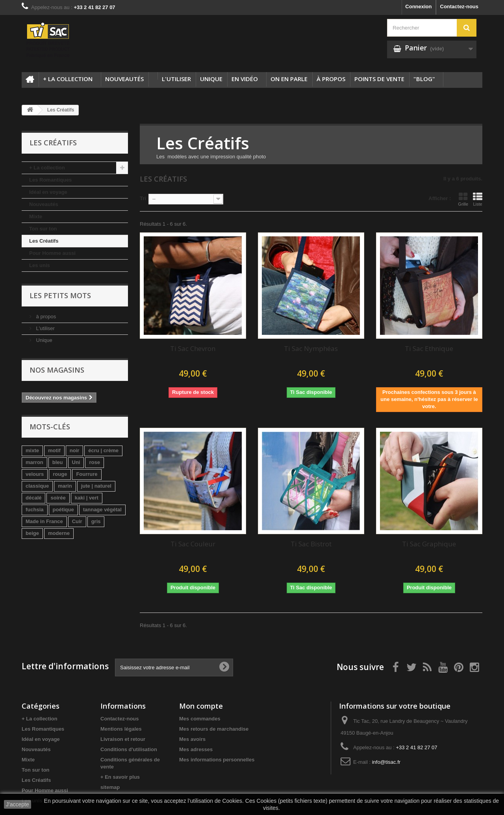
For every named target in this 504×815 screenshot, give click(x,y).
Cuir (77, 521)
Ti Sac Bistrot (311, 544)
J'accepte (18, 804)
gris (96, 521)
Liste (478, 199)
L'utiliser (176, 79)
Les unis (40, 265)
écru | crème (103, 450)
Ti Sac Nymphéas (311, 348)
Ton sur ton (43, 229)
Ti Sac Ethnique (429, 348)
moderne (59, 533)
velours (35, 474)
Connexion (418, 6)
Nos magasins (57, 370)
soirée (58, 498)
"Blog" (424, 79)
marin (65, 486)
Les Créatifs (44, 241)
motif (54, 450)
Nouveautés (124, 79)
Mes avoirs (192, 739)
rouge (60, 474)
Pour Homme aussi (52, 253)
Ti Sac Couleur (193, 544)
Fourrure (87, 474)
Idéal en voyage (48, 192)
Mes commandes (200, 719)
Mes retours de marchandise (214, 729)
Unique (211, 79)
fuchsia (35, 510)
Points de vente (379, 79)
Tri (143, 198)
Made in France (44, 521)
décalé (33, 498)
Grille (463, 199)
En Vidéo (245, 79)
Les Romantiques (50, 180)
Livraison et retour (123, 739)
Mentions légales (121, 729)
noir (75, 450)
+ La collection (68, 79)
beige (32, 533)
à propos (331, 79)
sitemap (110, 787)
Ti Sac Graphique (429, 544)
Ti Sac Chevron (193, 348)
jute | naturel (96, 486)
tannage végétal (102, 510)
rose (94, 462)
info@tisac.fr (386, 762)
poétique (63, 510)
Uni (76, 462)
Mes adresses (196, 749)
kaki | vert (87, 498)
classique (37, 486)
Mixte (36, 216)
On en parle (289, 79)
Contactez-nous (460, 6)
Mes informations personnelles (217, 760)
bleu (58, 462)
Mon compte (201, 706)
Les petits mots (60, 295)
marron (34, 462)
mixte (32, 450)
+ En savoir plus (120, 777)
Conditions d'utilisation (129, 749)
